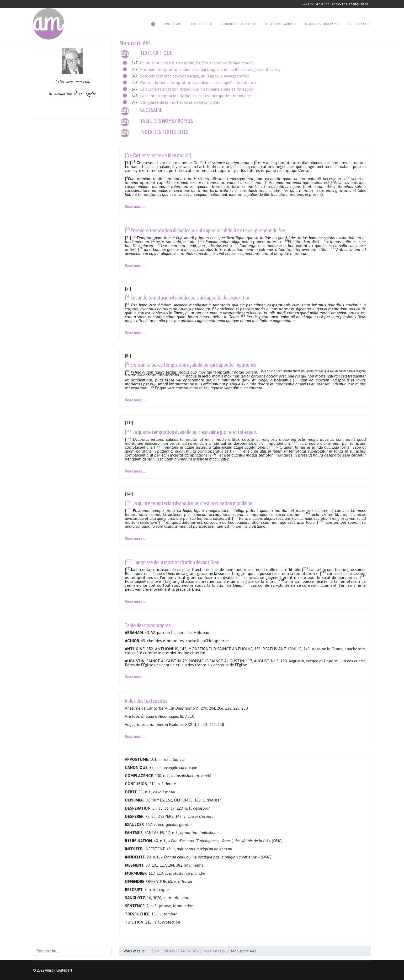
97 (296, 379)
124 (296, 442)
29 (332, 248)
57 (188, 311)
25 (325, 240)
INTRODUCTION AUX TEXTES (239, 24)
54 (128, 296)
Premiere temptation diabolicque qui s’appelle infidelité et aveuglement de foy (210, 69)
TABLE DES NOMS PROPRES (167, 121)
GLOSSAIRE (151, 110)
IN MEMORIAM (171, 24)
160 (321, 521)
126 (273, 446)
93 (128, 363)
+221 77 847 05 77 (315, 4)
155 (129, 502)
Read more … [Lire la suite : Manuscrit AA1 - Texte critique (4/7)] (135, 400)
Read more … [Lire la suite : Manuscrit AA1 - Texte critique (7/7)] (135, 601)
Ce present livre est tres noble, (198, 63)
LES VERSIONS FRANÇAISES (320, 24)
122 (129, 430)
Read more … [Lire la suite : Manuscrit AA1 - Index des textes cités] (135, 737)
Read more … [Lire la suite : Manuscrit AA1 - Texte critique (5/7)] (135, 471)
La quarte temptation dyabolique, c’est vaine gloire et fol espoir (197, 89)
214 (152, 572)
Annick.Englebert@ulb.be (350, 4)
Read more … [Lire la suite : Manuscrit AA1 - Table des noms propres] (135, 677)
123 (129, 438)
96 (183, 375)
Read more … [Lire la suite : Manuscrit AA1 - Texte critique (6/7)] (135, 538)
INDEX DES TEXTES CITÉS (164, 132)
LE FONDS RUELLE (202, 24)
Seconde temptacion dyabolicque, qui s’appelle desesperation (195, 76)
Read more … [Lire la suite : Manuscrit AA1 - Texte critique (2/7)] (135, 266)
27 (236, 244)
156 (129, 509)
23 (201, 240)
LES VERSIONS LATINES (279, 24)
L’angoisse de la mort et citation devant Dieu (180, 102)
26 (159, 244)
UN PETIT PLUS (357, 24)
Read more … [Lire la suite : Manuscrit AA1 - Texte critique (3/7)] (135, 333)
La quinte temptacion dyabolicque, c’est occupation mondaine (195, 96)
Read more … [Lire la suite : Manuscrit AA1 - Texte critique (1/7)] (135, 207)
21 (135, 236)
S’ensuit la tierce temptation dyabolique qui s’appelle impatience (198, 83)
